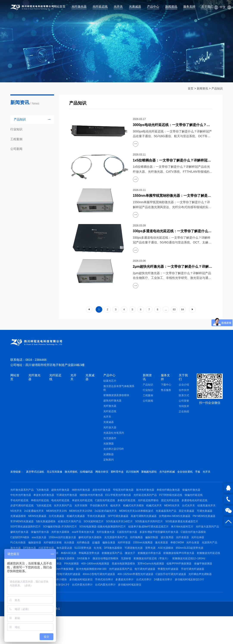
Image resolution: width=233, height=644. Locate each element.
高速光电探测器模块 (89, 587)
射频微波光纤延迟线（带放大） (110, 581)
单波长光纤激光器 (45, 502)
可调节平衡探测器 (195, 587)
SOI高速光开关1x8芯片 (185, 533)
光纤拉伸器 (110, 557)
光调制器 (109, 455)
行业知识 (148, 391)
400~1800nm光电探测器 (59, 587)
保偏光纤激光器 (201, 496)
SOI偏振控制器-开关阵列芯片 (129, 539)
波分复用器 (77, 557)
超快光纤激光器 (112, 402)
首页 (189, 88)
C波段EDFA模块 (115, 551)
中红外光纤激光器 (21, 502)
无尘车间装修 (56, 473)
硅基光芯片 (110, 382)
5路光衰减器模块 (108, 533)
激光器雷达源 (194, 563)
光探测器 (109, 445)
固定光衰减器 (18, 527)
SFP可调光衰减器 (162, 527)
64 (182, 309)
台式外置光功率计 (85, 612)
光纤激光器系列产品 (22, 496)
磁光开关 (121, 515)
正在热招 (184, 413)
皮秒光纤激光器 (106, 496)
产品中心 (153, 8)
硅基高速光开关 (19, 521)
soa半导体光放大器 (183, 545)
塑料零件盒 (123, 473)
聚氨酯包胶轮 (158, 473)
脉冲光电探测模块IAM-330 (71, 593)
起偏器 (212, 557)
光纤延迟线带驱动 (155, 508)
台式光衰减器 (97, 527)
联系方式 (184, 397)
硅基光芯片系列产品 (133, 533)
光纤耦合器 (198, 557)
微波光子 (64, 575)
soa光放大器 (135, 551)
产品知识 (217, 88)
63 (174, 309)
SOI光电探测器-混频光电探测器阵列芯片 (173, 539)
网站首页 (59, 8)
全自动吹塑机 (196, 473)
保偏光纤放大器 (138, 545)
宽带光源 (91, 569)
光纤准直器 (93, 557)
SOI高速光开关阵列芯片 (24, 539)
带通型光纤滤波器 (151, 593)
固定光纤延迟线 (179, 508)
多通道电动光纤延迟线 (204, 508)
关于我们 (207, 8)
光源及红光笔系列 (114, 434)
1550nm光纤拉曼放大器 (159, 551)
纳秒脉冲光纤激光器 (95, 502)
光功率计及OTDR (113, 450)
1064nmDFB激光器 (161, 569)
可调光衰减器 (37, 527)
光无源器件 (110, 439)
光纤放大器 (110, 429)
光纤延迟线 (100, 8)
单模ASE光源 (211, 569)
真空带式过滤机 (35, 473)
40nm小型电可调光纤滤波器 (101, 599)
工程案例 (148, 397)
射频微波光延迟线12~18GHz (149, 581)
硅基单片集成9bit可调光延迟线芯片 (30, 545)
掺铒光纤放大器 (116, 545)
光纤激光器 (79, 8)
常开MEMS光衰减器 (83, 533)
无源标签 (83, 581)
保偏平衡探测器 (172, 587)
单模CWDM (90, 563)
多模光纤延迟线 (132, 508)
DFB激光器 (157, 563)
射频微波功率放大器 (85, 575)
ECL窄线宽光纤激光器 (123, 502)
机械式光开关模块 (141, 515)
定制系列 (109, 461)
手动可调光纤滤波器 (177, 593)
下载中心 (166, 386)
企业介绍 (184, 386)
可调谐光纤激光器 (69, 502)
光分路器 (182, 557)
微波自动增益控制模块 (62, 581)
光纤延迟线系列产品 (151, 502)
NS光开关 (38, 521)
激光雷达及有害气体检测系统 (119, 389)
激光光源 (141, 563)
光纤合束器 (107, 563)
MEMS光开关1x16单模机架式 (164, 521)
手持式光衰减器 (139, 527)
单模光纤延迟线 (41, 508)
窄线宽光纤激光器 (129, 496)
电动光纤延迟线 (63, 508)
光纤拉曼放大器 (207, 545)
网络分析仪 (107, 473)
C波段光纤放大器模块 (89, 551)
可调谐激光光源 (73, 569)
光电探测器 (200, 581)
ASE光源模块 (108, 569)
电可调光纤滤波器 (127, 593)
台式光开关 (199, 515)
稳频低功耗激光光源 (188, 569)
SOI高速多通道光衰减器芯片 (58, 539)
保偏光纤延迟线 (202, 502)
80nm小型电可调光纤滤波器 (65, 599)
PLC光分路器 (128, 557)
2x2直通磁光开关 (57, 521)
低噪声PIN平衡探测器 (147, 587)
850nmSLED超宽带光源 (133, 569)
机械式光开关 (162, 515)
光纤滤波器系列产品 (101, 593)
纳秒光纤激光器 (85, 496)
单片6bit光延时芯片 (65, 545)
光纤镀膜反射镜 (165, 557)
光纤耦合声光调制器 (206, 599)
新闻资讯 (171, 8)
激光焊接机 (73, 473)
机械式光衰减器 (118, 527)
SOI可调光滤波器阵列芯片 (93, 539)
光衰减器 (135, 8)
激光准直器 (73, 563)
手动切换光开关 (104, 515)
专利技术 (184, 407)
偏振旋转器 (146, 557)
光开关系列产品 (65, 515)
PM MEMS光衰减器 (57, 533)
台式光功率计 (151, 606)
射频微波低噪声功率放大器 (115, 575)
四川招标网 (140, 473)
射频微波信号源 (170, 575)
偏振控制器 (60, 557)
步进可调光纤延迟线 (22, 515)
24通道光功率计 (172, 606)
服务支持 (189, 8)
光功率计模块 (62, 606)
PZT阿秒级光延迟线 (178, 502)
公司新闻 (148, 402)
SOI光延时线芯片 (159, 533)
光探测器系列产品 (179, 581)
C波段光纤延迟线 (110, 508)
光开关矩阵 (85, 515)
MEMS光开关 (182, 515)
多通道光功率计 (130, 606)
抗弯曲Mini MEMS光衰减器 (26, 533)
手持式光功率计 (109, 606)
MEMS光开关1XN (81, 521)
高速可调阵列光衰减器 (189, 527)
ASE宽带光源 (174, 563)
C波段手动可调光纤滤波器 (176, 599)
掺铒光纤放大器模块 (188, 551)
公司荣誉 (184, 402)
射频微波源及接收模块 (116, 396)
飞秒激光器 (44, 496)
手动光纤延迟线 (19, 508)
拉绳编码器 (90, 473)
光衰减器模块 (56, 527)
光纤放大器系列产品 (92, 545)
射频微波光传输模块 (195, 575)
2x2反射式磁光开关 (132, 521)
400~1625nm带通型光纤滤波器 (139, 599)
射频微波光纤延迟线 (146, 575)
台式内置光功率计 (109, 612)
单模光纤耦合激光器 (177, 496)
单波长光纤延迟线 (86, 508)
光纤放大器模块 (160, 545)
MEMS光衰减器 (77, 527)
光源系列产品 (125, 563)
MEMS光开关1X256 (106, 521)
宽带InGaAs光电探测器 (117, 587)
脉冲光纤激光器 (152, 496)
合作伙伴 (184, 391)
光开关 (118, 8)
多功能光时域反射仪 (85, 606)
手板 (210, 473)
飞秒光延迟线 (45, 515)
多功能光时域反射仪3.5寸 (199, 606)
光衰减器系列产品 (195, 521)
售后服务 (166, 391)
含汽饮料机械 (177, 473)
